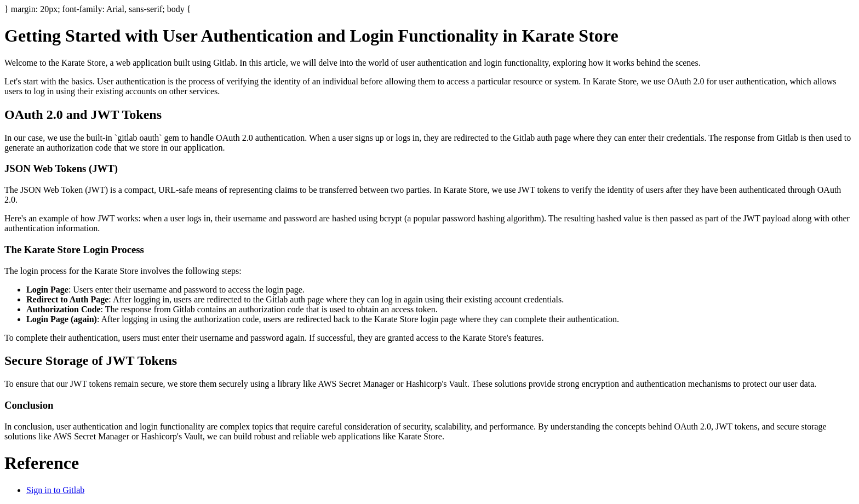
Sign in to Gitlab (55, 490)
